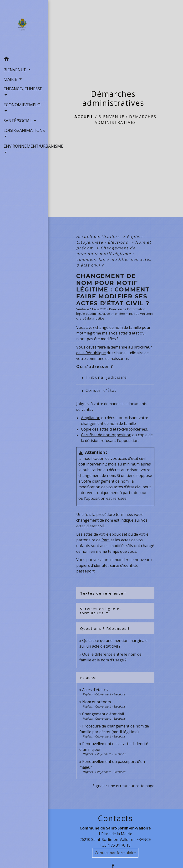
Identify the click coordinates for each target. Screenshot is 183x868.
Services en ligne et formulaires (101, 611)
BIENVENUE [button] (15, 70)
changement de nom (95, 520)
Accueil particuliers (99, 237)
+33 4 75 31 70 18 (115, 845)
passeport (85, 571)
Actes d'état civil (96, 690)
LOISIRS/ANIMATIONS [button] (24, 130)
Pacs (106, 540)
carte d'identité (123, 565)
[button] (24, 59)
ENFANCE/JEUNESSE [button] (23, 89)
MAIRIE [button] (11, 79)
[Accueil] (24, 27)
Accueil (84, 117)
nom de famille (123, 423)
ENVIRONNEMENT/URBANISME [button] (24, 146)
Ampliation (91, 418)
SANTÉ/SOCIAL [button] (18, 121)
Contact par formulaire (115, 853)
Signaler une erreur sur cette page (123, 786)
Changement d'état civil (103, 714)
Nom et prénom (97, 702)
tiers (131, 475)
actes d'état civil (132, 333)
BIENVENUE (111, 117)
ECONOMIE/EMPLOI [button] (23, 105)
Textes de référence (102, 593)
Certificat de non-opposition (106, 435)
